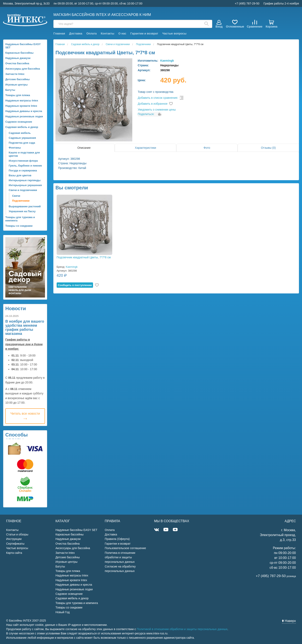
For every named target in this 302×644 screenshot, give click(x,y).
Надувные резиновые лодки (24, 116)
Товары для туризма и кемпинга (20, 219)
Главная (59, 33)
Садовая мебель (20, 133)
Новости (16, 308)
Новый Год (62, 612)
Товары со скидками (19, 226)
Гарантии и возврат (144, 33)
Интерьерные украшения (25, 185)
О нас (122, 33)
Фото (207, 148)
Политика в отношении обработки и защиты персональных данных (120, 557)
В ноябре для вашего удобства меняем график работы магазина (25, 328)
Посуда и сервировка (23, 170)
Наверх (289, 621)
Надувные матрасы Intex (22, 100)
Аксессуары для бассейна (23, 69)
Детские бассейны (17, 79)
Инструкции (14, 539)
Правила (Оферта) (117, 539)
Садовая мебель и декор (22, 127)
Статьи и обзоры (17, 534)
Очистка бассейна (17, 63)
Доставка (76, 33)
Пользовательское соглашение (125, 548)
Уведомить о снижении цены (157, 110)
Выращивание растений (25, 206)
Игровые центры (16, 85)
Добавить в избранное (153, 104)
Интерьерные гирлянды (25, 180)
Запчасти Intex (15, 74)
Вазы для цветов (20, 175)
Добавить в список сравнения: (158, 98)
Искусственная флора (23, 161)
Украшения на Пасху (22, 211)
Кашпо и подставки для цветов (24, 154)
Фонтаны (15, 148)
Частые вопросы (174, 33)
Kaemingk (167, 61)
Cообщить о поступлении (75, 285)
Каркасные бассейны (19, 53)
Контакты (108, 33)
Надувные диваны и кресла (24, 111)
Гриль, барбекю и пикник (25, 166)
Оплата (91, 33)
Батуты (10, 90)
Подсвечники (21, 201)
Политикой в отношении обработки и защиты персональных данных (182, 629)
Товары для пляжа (18, 95)
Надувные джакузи (18, 58)
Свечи (16, 196)
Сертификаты (15, 544)
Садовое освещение (19, 122)
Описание (84, 148)
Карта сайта (14, 553)
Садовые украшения (22, 138)
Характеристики (146, 148)
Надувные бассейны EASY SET (23, 46)
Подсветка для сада (22, 143)
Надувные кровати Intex (21, 106)
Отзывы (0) (268, 148)
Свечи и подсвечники (23, 190)
